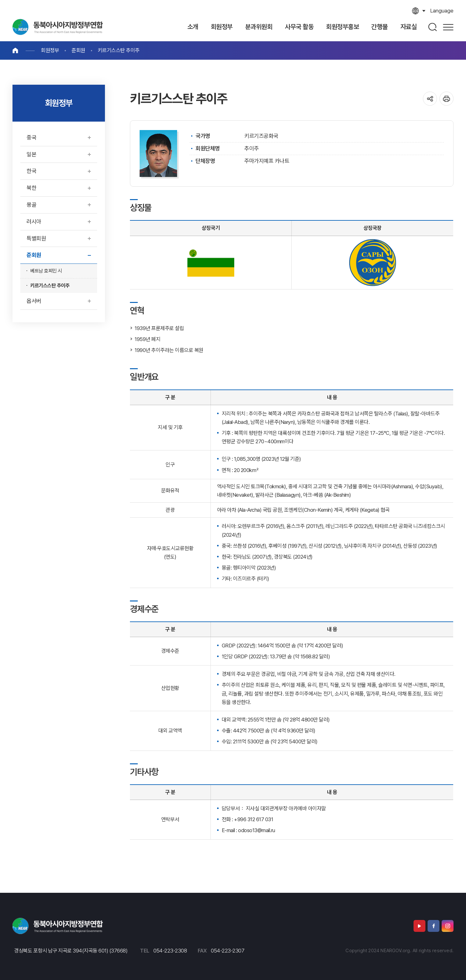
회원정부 (50, 50)
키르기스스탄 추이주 (119, 50)
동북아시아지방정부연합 (58, 27)
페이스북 (434, 926)
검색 (433, 27)
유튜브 (419, 926)
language (442, 11)
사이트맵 (448, 27)
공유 (430, 99)
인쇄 (446, 99)
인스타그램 (448, 926)
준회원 (78, 50)
